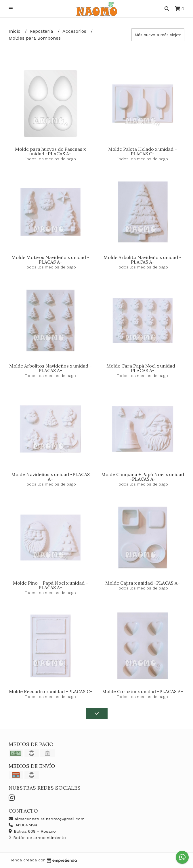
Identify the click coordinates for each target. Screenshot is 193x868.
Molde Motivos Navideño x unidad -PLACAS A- (50, 260)
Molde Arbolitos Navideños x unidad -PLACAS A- (50, 368)
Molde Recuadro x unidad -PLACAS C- (50, 691)
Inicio (15, 31)
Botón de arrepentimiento (37, 838)
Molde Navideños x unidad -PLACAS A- (50, 477)
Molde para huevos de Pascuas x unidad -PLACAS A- (50, 151)
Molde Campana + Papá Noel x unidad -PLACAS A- (143, 477)
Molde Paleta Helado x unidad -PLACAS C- (143, 151)
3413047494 (23, 825)
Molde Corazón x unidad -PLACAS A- (143, 691)
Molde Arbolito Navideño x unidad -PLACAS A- (143, 260)
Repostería (42, 31)
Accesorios (75, 31)
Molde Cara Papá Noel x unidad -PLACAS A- (143, 368)
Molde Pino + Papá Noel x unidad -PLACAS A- (50, 585)
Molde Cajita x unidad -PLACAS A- (143, 583)
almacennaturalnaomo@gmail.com (47, 819)
